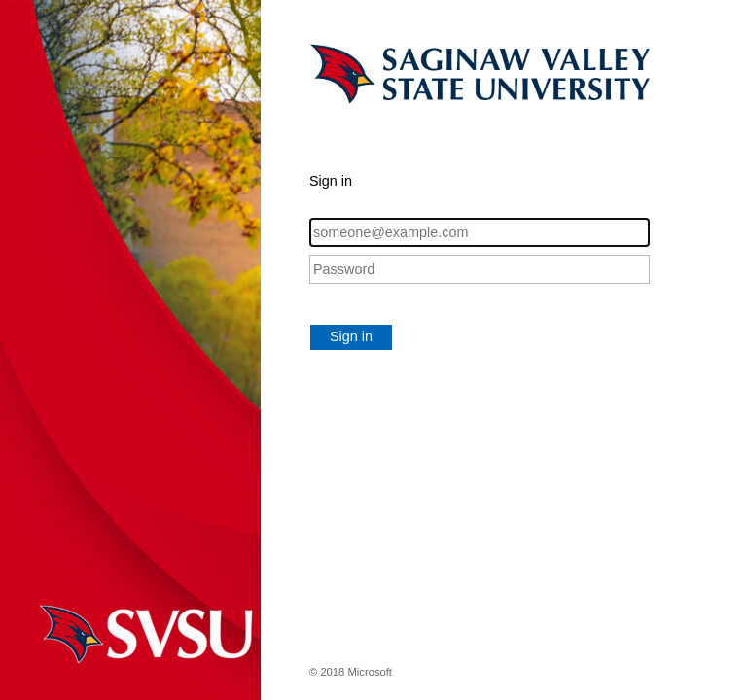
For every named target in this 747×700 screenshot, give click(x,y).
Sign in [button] (351, 336)
